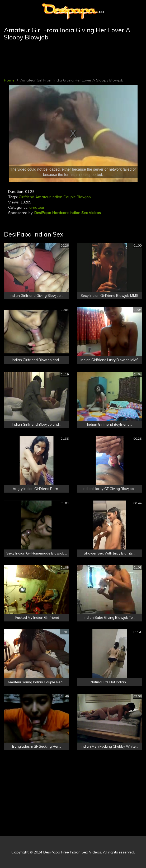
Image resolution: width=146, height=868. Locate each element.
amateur (37, 207)
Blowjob (84, 197)
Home (9, 80)
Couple (70, 197)
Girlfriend (27, 197)
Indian (57, 197)
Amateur (43, 197)
